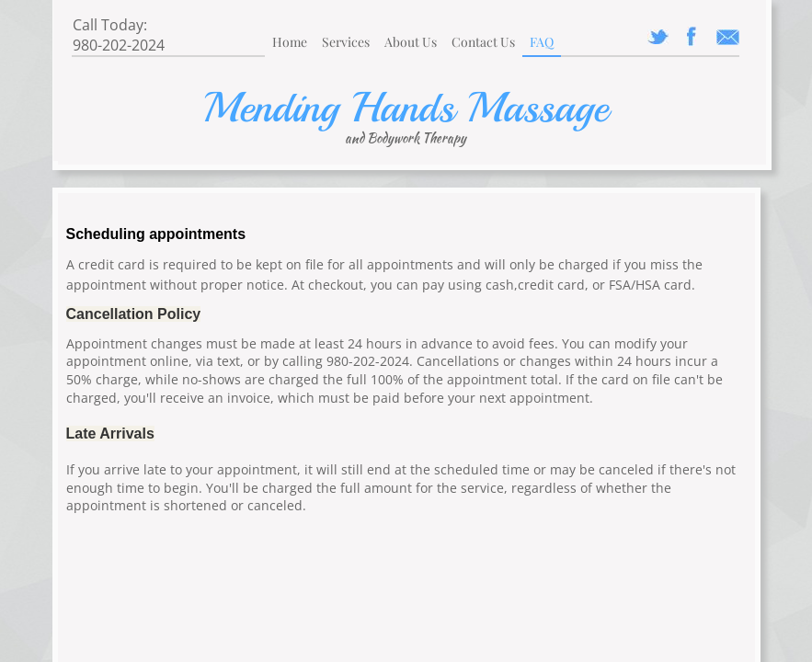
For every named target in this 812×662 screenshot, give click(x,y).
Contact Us (483, 42)
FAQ (542, 42)
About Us (411, 42)
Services (346, 42)
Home (290, 42)
